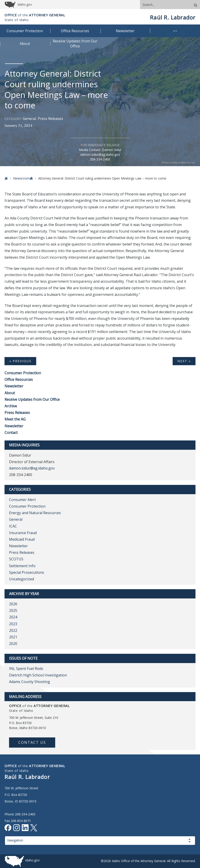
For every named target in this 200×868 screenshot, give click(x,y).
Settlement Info (22, 566)
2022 (13, 630)
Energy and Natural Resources (35, 513)
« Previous (20, 361)
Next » (184, 361)
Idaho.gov (32, 860)
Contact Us (32, 742)
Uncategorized (21, 579)
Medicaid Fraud (22, 539)
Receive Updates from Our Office (32, 399)
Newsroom (21, 178)
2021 (13, 637)
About (10, 393)
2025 (13, 610)
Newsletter (14, 386)
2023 (13, 624)
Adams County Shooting (30, 682)
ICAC (13, 526)
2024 (13, 617)
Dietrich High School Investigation (38, 675)
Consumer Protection (23, 373)
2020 (13, 644)
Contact (11, 433)
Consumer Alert (22, 500)
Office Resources (19, 379)
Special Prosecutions (27, 572)
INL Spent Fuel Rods (26, 669)
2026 (13, 604)
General (29, 119)
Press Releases (50, 119)
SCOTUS (16, 559)
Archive (11, 406)
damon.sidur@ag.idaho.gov (100, 154)
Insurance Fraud (23, 533)
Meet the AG (15, 419)
